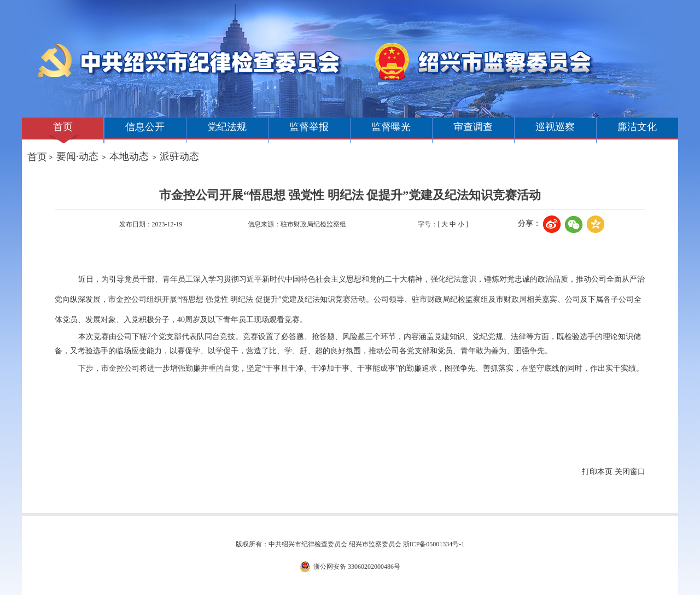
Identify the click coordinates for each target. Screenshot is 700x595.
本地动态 (129, 156)
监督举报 (309, 127)
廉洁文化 (637, 127)
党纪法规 (227, 127)
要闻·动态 (77, 156)
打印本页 (597, 472)
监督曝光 (391, 127)
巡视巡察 (555, 127)
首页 (63, 127)
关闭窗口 (630, 472)
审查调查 (473, 127)
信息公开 (145, 127)
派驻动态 (179, 156)
